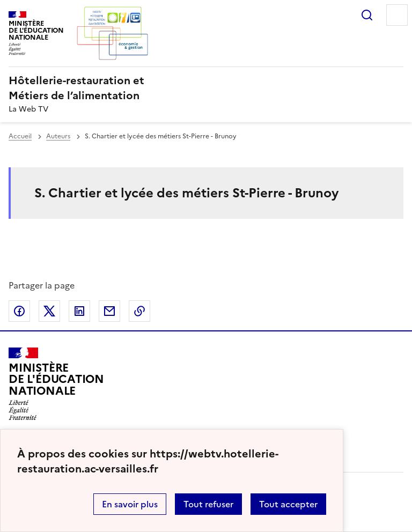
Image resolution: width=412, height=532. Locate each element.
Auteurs (58, 136)
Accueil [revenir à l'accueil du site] (20, 136)
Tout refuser (208, 504)
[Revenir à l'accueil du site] (56, 384)
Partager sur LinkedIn (79, 311)
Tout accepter (288, 504)
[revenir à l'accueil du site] (206, 88)
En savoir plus (130, 504)
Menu (397, 15)
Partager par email (109, 311)
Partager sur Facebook (19, 311)
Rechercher (367, 15)
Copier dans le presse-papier (139, 311)
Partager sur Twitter (49, 311)
